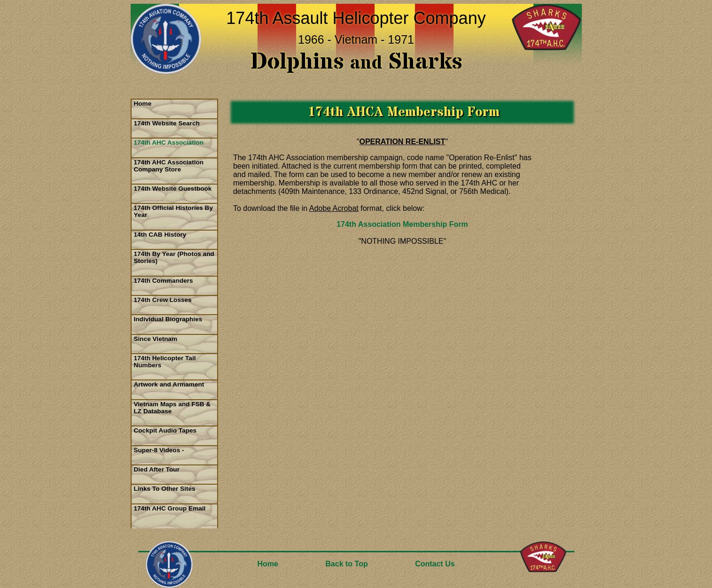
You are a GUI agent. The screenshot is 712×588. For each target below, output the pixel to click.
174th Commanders (164, 281)
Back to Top (346, 564)
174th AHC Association (169, 143)
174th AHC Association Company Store (169, 166)
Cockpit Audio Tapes (165, 430)
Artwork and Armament (169, 384)
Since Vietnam (156, 339)
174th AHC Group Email (170, 508)
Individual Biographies (168, 319)
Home (143, 104)
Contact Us (435, 564)
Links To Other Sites (165, 489)
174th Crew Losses (163, 300)
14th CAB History (160, 235)
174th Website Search (167, 123)
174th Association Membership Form (402, 224)
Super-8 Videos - (159, 450)
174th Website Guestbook (173, 189)
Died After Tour (157, 469)
